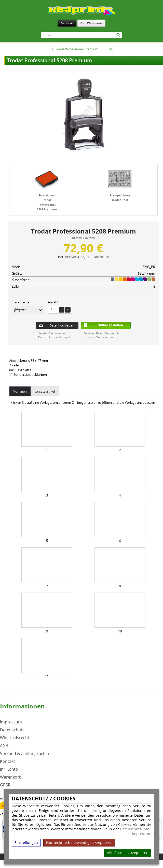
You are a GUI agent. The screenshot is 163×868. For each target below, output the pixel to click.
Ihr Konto (9, 769)
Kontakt (8, 761)
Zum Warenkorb (92, 23)
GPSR (5, 785)
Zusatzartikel (45, 391)
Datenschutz (12, 730)
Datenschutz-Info (135, 829)
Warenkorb (11, 777)
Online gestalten (110, 325)
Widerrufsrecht (15, 738)
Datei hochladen (62, 325)
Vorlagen (20, 391)
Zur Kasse (67, 23)
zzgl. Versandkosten (95, 257)
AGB (4, 746)
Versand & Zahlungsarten (25, 754)
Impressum (142, 834)
